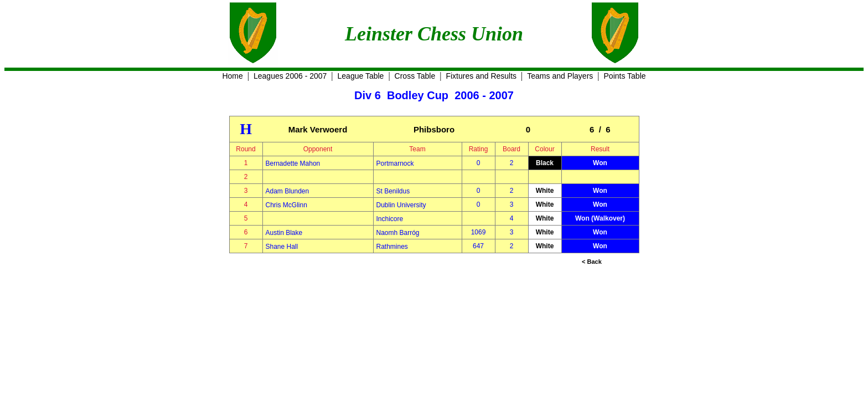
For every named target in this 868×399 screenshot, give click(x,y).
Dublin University (401, 205)
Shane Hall (282, 247)
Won (600, 163)
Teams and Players (560, 76)
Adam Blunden (288, 191)
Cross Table (415, 76)
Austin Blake (284, 233)
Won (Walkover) (600, 218)
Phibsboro (434, 129)
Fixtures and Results (481, 76)
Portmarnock (395, 163)
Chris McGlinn (286, 205)
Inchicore (390, 219)
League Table (361, 76)
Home (232, 76)
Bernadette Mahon (293, 163)
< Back (592, 262)
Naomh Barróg (398, 233)
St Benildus (393, 191)
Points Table (625, 76)
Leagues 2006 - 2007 (290, 76)
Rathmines (392, 247)
